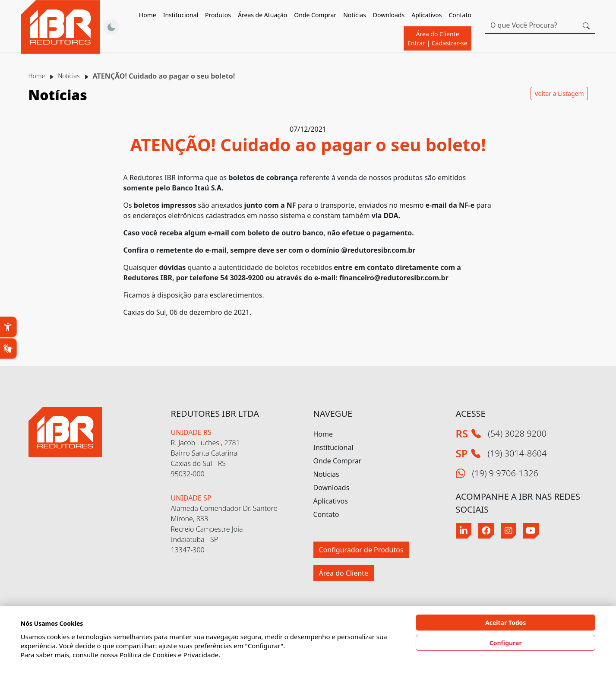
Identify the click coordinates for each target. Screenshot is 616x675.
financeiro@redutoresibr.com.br (394, 278)
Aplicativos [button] (426, 15)
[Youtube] (531, 531)
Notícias (355, 15)
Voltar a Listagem (559, 93)
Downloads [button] (389, 15)
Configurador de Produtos (361, 550)
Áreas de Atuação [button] (262, 15)
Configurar (506, 643)
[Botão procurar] (586, 25)
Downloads (332, 488)
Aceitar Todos (505, 623)
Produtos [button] (218, 15)
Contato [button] (460, 15)
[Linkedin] (464, 531)
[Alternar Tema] (111, 27)
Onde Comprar (315, 15)
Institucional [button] (181, 15)
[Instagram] (509, 531)
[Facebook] (486, 531)
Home (148, 15)
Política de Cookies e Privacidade (169, 655)
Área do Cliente (438, 38)
